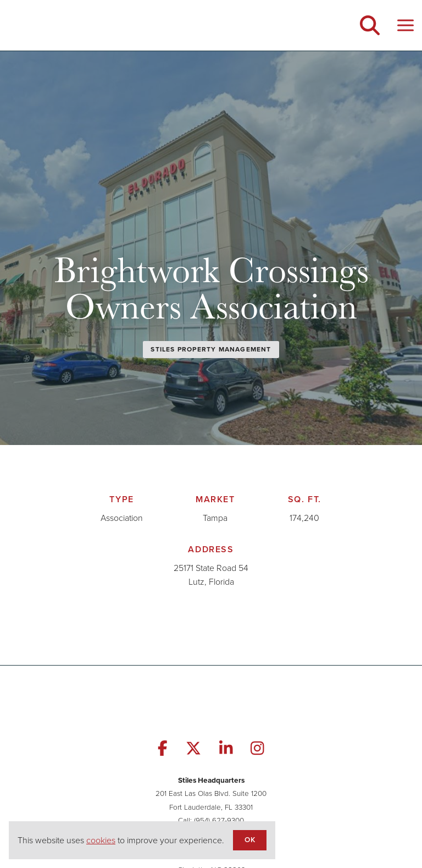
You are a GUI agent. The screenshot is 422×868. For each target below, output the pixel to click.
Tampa (215, 518)
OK (249, 839)
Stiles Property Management (211, 349)
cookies (101, 840)
